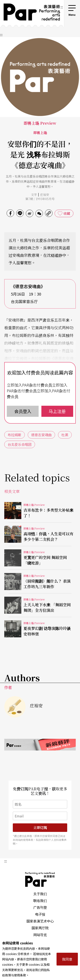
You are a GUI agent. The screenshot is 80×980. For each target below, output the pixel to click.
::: (62, 7)
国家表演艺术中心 (40, 921)
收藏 (67, 213)
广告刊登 (40, 907)
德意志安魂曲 (41, 435)
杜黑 (65, 435)
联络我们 (40, 901)
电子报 (40, 914)
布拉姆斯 (15, 435)
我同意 (67, 959)
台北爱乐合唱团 (20, 444)
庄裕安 (45, 195)
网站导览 (40, 935)
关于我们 (40, 894)
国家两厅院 (40, 928)
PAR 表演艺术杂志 (40, 879)
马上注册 (57, 411)
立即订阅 (40, 828)
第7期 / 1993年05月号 (40, 199)
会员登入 (23, 411)
